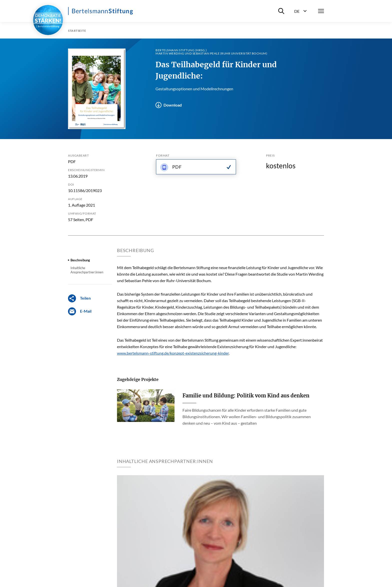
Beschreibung (80, 260)
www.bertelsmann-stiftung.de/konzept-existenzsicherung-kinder (173, 353)
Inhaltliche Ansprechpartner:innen (87, 270)
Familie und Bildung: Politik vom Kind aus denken (246, 396)
